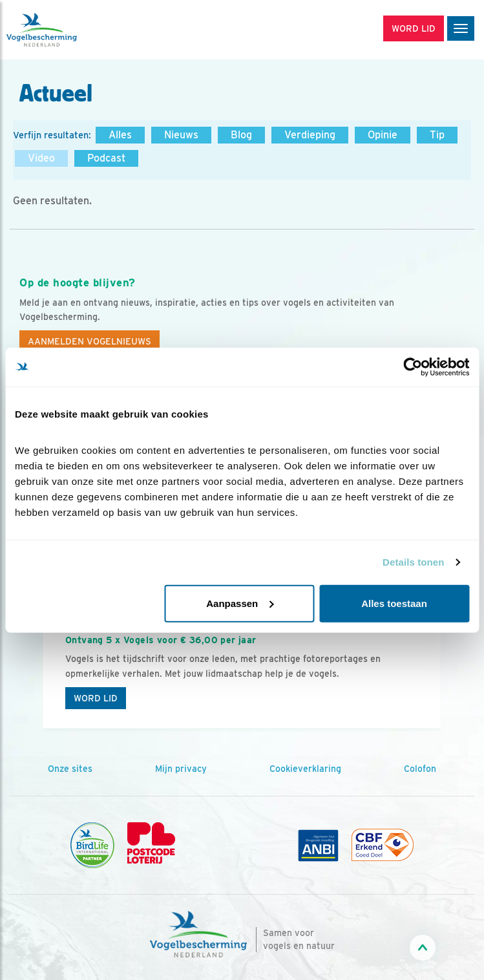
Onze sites (70, 769)
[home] (65, 30)
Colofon (420, 769)
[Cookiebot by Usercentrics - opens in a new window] (413, 367)
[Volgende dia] (440, 664)
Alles (120, 135)
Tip (437, 135)
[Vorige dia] (44, 664)
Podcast (106, 158)
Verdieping (310, 135)
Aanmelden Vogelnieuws (89, 341)
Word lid (96, 698)
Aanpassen (240, 603)
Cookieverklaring (305, 769)
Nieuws (181, 135)
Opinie (383, 135)
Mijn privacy (181, 769)
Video (41, 158)
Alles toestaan (394, 603)
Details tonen (413, 562)
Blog (241, 135)
